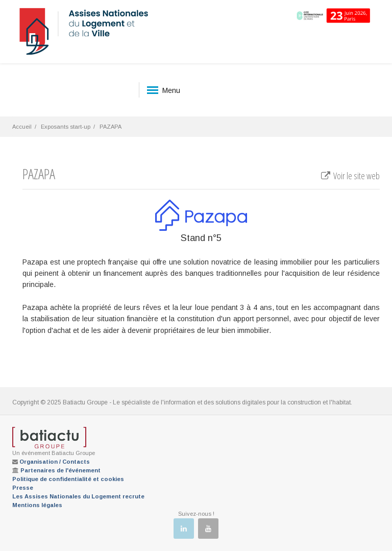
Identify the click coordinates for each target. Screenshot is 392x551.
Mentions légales (37, 505)
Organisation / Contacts (55, 462)
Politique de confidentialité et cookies (68, 479)
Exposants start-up (66, 127)
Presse (23, 488)
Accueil (22, 127)
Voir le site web (350, 176)
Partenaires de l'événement (60, 470)
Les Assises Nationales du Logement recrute (78, 496)
